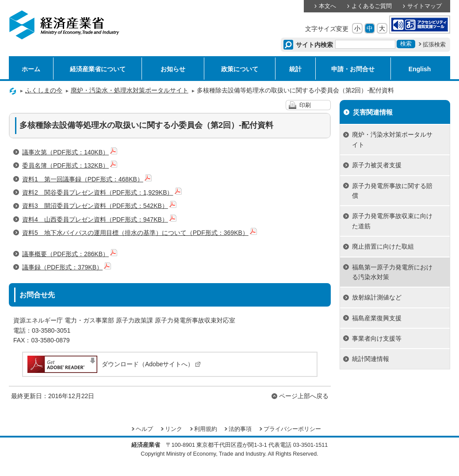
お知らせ (173, 69)
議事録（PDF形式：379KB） (67, 267)
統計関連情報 (371, 359)
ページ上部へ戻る (304, 396)
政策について (240, 69)
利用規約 (206, 429)
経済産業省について (98, 69)
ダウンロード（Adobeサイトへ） (113, 364)
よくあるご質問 (372, 6)
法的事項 (240, 429)
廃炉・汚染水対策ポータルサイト (392, 139)
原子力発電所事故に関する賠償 (392, 191)
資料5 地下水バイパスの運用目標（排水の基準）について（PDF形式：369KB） (140, 233)
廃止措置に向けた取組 (383, 246)
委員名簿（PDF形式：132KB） (70, 165)
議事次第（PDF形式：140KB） (70, 152)
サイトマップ (425, 6)
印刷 (305, 105)
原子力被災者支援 (377, 165)
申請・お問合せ (353, 69)
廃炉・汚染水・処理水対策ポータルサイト (130, 90)
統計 (295, 69)
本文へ (327, 6)
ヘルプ (144, 429)
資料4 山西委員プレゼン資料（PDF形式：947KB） (99, 219)
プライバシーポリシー (292, 429)
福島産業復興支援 (377, 318)
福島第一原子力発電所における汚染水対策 (392, 272)
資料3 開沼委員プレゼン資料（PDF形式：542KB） (99, 206)
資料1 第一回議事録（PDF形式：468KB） (87, 179)
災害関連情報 (373, 112)
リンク (174, 429)
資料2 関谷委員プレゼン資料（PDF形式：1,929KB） (102, 192)
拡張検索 (434, 45)
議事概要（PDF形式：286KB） (70, 254)
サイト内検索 (315, 45)
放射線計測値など (377, 297)
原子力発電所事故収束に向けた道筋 (392, 221)
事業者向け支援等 (377, 338)
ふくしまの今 (44, 90)
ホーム (31, 69)
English (420, 69)
